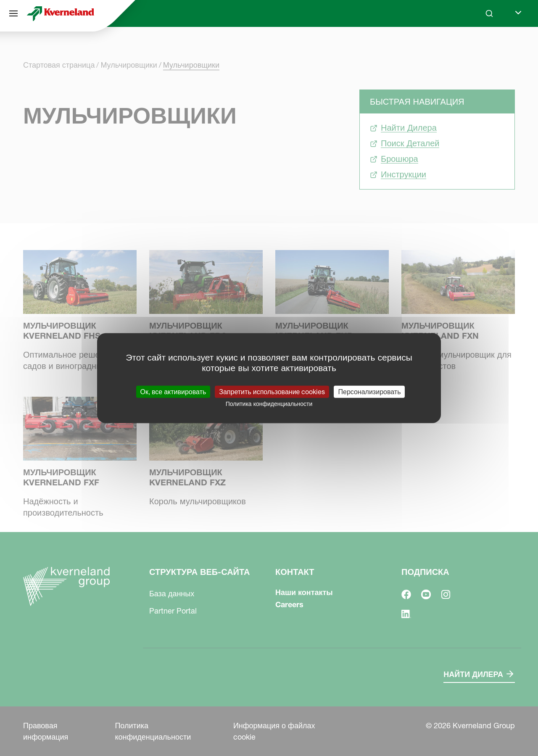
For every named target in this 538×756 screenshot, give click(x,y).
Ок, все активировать (173, 391)
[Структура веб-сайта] (13, 13)
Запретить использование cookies (272, 391)
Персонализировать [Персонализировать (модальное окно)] (369, 391)
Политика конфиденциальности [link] (269, 403)
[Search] (489, 13)
